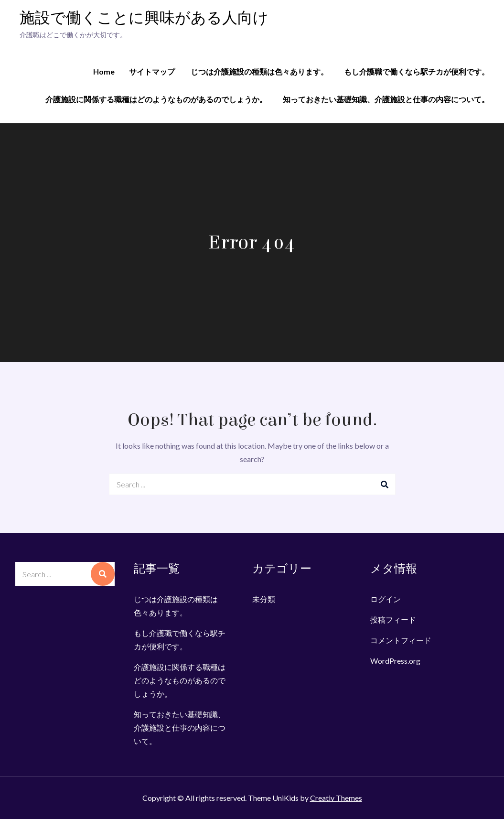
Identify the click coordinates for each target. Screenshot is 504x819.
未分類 (264, 599)
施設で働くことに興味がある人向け (144, 18)
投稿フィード (393, 620)
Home (104, 71)
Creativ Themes (336, 798)
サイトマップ (152, 71)
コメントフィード (401, 640)
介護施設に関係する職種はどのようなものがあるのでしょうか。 (156, 99)
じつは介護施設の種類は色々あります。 (259, 71)
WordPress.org (395, 661)
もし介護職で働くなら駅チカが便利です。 (417, 71)
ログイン (386, 599)
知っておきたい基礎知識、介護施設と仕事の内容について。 (386, 99)
